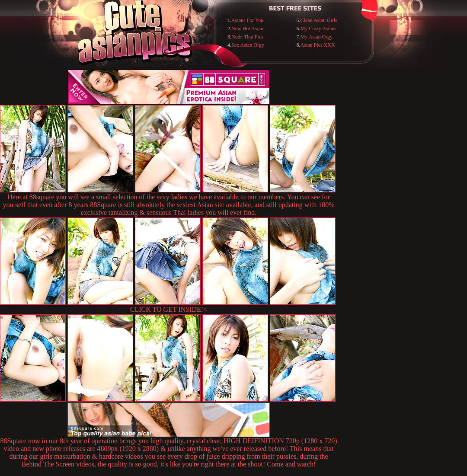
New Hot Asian (247, 29)
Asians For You (247, 20)
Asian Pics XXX (318, 45)
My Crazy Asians (318, 29)
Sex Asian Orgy (248, 45)
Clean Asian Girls (319, 20)
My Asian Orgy (317, 37)
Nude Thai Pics (247, 37)
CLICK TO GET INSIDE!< (169, 309)
